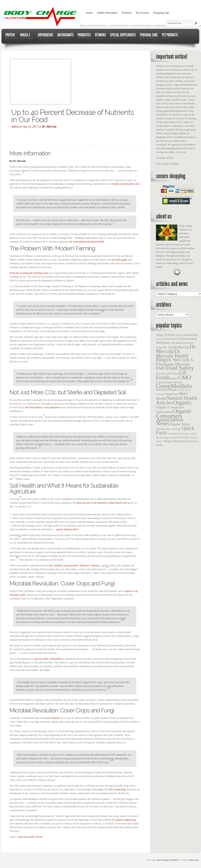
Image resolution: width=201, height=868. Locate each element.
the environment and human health (87, 242)
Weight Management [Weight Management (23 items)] (176, 441)
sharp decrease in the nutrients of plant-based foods (102, 503)
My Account (142, 13)
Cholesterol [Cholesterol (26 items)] (170, 339)
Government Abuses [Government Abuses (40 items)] (169, 382)
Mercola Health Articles (30, 837)
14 (112, 760)
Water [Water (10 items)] (161, 441)
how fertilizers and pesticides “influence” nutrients (74, 566)
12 (123, 620)
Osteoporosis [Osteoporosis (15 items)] (163, 429)
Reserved (194, 860)
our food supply (119, 260)
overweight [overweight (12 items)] (176, 429)
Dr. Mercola (49, 127)
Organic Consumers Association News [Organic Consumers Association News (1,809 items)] (174, 417)
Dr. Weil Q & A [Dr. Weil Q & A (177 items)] (180, 360)
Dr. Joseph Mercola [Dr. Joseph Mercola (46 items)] (176, 347)
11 (108, 567)
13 (109, 688)
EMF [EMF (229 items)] (161, 368)
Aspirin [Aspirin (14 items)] (179, 335)
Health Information (107, 13)
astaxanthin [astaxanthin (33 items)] (191, 335)
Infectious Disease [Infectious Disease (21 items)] (166, 390)
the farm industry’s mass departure (43, 407)
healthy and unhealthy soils (126, 184)
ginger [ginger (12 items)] (174, 379)
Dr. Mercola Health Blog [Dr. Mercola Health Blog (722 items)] (172, 355)
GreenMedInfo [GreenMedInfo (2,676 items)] (174, 386)
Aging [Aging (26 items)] (160, 335)
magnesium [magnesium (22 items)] (172, 394)
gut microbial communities (48, 659)
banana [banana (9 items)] (159, 339)
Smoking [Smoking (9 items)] (184, 434)
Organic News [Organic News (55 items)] (180, 424)
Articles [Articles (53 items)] (169, 335)
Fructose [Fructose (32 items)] (161, 374)
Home (89, 13)
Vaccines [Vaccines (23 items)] (184, 437)
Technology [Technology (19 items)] (162, 437)
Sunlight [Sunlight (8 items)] (192, 434)
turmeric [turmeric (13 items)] (174, 438)
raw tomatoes (53, 718)
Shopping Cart (161, 13)
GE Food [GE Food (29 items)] (173, 374)
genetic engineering (126, 820)
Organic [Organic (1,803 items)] (182, 403)
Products (127, 13)
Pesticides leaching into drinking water (29, 273)
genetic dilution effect (67, 529)
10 (17, 558)
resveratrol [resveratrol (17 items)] (173, 433)
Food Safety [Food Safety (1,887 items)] (180, 368)
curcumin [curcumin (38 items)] (176, 343)
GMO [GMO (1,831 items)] (184, 377)
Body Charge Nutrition (167, 860)
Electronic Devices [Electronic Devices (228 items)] (173, 364)
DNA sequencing (117, 789)
